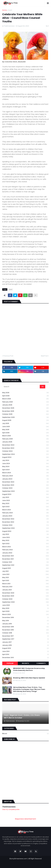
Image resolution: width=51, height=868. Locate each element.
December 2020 (25, 593)
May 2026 (25, 393)
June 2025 (25, 427)
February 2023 (25, 513)
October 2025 (25, 414)
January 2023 (25, 516)
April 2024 (25, 470)
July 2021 (25, 571)
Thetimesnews (9, 807)
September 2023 (25, 491)
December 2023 (25, 482)
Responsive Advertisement (26, 819)
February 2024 (25, 476)
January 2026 (25, 405)
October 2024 (25, 451)
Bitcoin (25, 734)
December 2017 (25, 636)
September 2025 (25, 417)
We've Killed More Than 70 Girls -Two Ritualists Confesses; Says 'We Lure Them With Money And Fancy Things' (29, 689)
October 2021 (25, 562)
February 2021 (25, 587)
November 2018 (25, 630)
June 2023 (25, 501)
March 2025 (25, 436)
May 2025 (25, 430)
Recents (25, 663)
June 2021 (25, 574)
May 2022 (25, 541)
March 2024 (25, 473)
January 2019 (25, 624)
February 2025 (25, 439)
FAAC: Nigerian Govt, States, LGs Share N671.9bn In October (22, 717)
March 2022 (25, 547)
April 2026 (25, 396)
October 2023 (25, 488)
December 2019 (25, 618)
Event (10, 10)
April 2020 (25, 611)
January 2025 (25, 442)
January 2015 (25, 645)
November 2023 (25, 485)
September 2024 (25, 454)
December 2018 (25, 627)
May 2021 (25, 578)
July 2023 (25, 497)
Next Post (44, 356)
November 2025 (25, 411)
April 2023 (25, 507)
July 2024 (25, 460)
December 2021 (25, 556)
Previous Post (8, 356)
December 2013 (25, 658)
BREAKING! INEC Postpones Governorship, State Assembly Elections (29, 669)
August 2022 (25, 531)
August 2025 (25, 420)
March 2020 (25, 615)
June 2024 (25, 464)
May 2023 (25, 504)
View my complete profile (11, 809)
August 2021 (25, 568)
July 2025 (25, 424)
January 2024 (25, 479)
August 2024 (25, 457)
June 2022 (25, 537)
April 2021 (25, 581)
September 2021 (25, 565)
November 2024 (25, 448)
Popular (10, 663)
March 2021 (25, 584)
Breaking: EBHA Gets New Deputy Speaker (29, 678)
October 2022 (25, 525)
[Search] (21, 387)
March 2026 (25, 399)
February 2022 (25, 550)
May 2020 (25, 608)
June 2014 (25, 651)
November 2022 (25, 522)
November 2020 (25, 596)
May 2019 (25, 621)
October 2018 (25, 633)
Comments (41, 663)
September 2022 (25, 528)
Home (5, 10)
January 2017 (25, 642)
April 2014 (25, 654)
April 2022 (25, 544)
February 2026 (25, 402)
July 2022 (25, 534)
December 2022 (25, 519)
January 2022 (25, 553)
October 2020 (25, 599)
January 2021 (25, 590)
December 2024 (25, 445)
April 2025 (25, 433)
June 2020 (25, 605)
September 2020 (25, 602)
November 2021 (25, 559)
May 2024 (25, 467)
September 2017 (25, 639)
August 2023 (25, 494)
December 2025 (25, 408)
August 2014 (25, 648)
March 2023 (25, 510)
